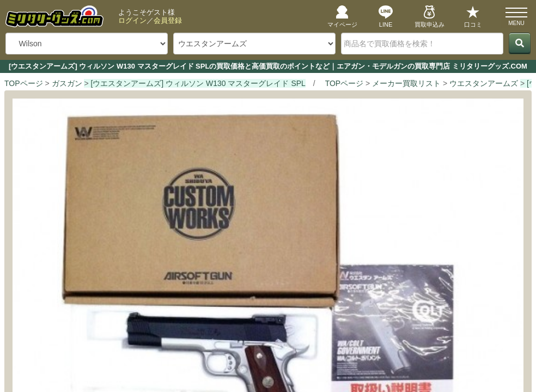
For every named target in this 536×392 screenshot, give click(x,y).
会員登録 (168, 20)
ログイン (132, 20)
